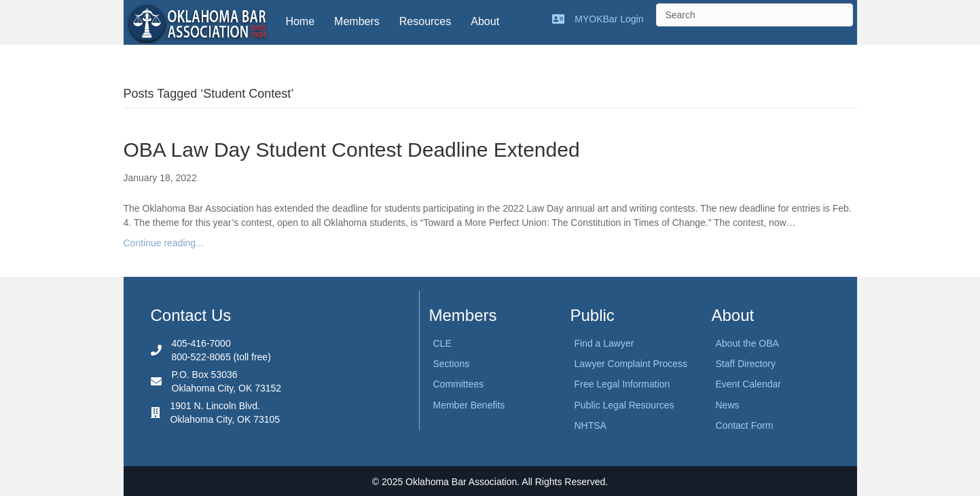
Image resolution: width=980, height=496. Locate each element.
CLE (442, 343)
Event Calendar (749, 384)
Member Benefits (469, 405)
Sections (452, 364)
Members (357, 21)
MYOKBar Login (609, 19)
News (728, 405)
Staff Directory (746, 364)
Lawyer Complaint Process (631, 364)
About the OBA (747, 343)
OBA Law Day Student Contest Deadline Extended (352, 150)
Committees (459, 384)
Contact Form (745, 425)
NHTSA (591, 425)
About (485, 21)
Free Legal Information (622, 384)
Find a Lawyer (604, 343)
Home (300, 21)
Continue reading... (164, 243)
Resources (425, 21)
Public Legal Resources (624, 405)
